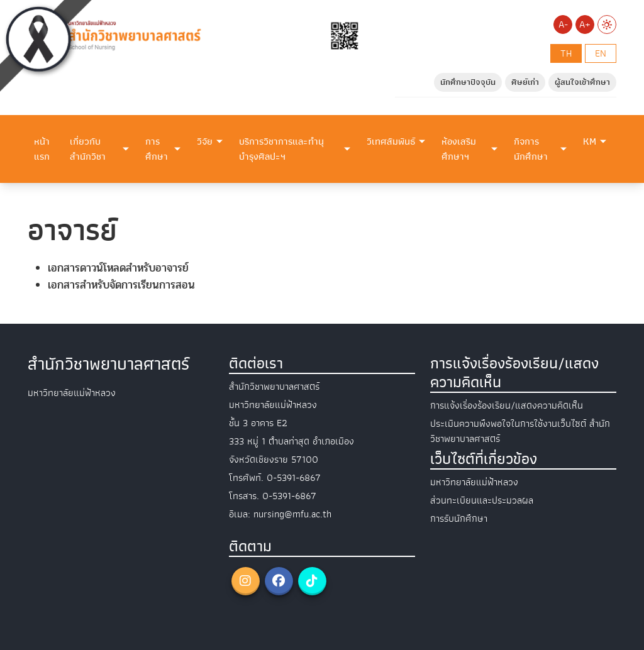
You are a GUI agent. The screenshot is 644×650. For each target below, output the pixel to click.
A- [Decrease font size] (563, 25)
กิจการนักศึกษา (531, 149)
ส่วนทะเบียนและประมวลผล (482, 500)
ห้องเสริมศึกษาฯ (459, 149)
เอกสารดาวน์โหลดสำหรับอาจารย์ (118, 268)
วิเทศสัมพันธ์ (391, 141)
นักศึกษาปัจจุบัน (468, 82)
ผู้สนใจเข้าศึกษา (582, 82)
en (601, 53)
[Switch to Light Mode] (607, 25)
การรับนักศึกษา (459, 519)
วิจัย (205, 141)
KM (590, 141)
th (566, 53)
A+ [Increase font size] (585, 25)
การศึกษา (157, 149)
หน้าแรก (42, 149)
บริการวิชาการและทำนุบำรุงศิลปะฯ (281, 149)
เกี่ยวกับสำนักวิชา (88, 149)
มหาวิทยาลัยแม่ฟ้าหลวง (474, 482)
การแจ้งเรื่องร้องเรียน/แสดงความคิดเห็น (507, 405)
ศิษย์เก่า (525, 82)
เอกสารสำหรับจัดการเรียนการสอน (121, 285)
